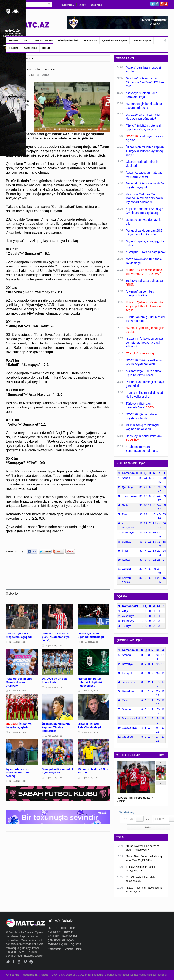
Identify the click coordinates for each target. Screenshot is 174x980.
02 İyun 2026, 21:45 (54, 645)
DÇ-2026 (14, 48)
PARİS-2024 (90, 40)
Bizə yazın (97, 5)
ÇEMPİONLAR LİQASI (115, 40)
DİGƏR (46, 48)
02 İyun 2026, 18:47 (90, 732)
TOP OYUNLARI (44, 40)
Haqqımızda (67, 5)
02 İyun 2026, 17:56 (54, 778)
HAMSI (162, 755)
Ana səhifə (13, 975)
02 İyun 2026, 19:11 (54, 736)
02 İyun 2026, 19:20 (18, 732)
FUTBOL (14, 40)
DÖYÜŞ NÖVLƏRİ (68, 40)
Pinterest (166, 4)
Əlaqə (82, 5)
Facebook (157, 4)
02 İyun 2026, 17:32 (90, 778)
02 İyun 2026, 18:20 (18, 781)
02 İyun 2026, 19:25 (90, 691)
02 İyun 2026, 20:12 (54, 687)
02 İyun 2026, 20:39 (18, 691)
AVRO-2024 (30, 48)
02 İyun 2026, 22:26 (18, 642)
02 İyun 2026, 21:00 (90, 642)
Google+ (162, 4)
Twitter (152, 4)
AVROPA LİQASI (142, 40)
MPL (26, 40)
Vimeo (25, 962)
